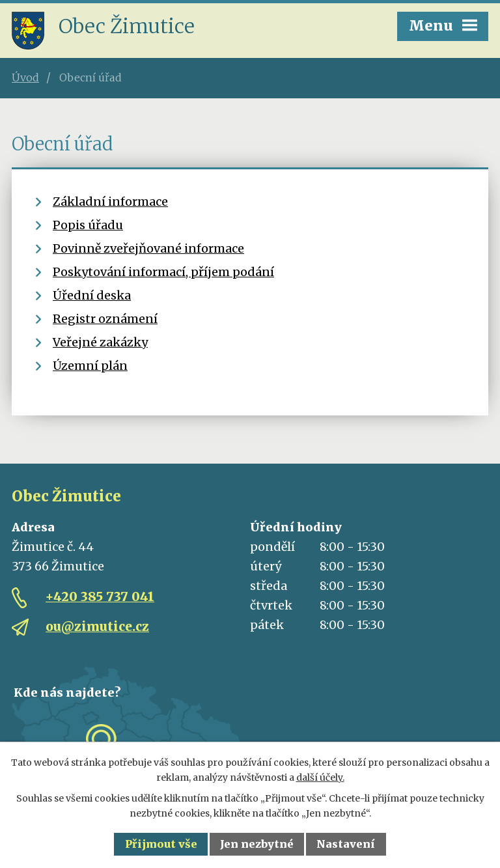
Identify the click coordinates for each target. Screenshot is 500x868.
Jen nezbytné (257, 844)
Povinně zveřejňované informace (148, 248)
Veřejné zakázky (100, 342)
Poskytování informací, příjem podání (163, 272)
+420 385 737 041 (100, 596)
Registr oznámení (105, 319)
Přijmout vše (161, 844)
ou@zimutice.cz (97, 626)
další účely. (320, 777)
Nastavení (346, 844)
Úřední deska (92, 295)
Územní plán (90, 366)
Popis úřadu (88, 225)
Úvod (25, 77)
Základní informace (110, 202)
